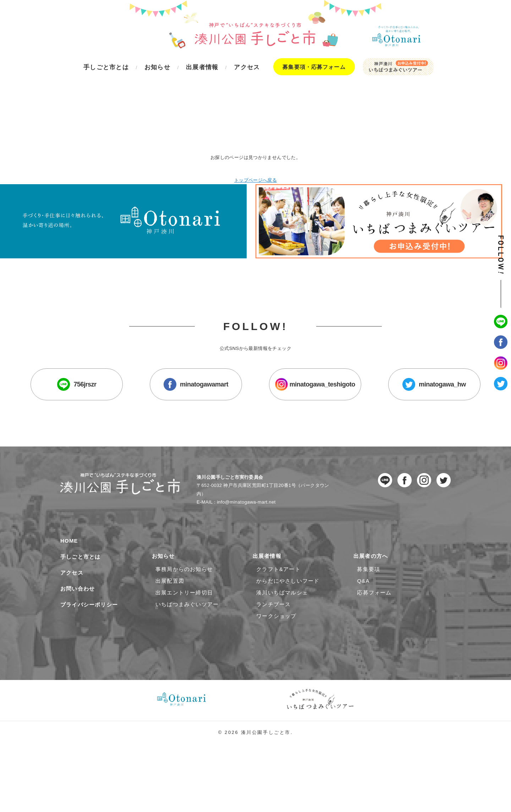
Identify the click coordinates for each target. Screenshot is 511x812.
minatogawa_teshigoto (305, 399)
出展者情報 (269, 573)
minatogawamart (206, 399)
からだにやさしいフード (288, 597)
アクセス (72, 589)
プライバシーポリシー (89, 621)
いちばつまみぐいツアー (187, 621)
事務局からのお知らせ (184, 586)
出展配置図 (170, 597)
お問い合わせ (78, 605)
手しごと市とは (80, 573)
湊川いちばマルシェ (282, 609)
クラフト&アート (278, 586)
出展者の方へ (372, 573)
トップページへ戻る (255, 139)
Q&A (363, 597)
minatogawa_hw (405, 399)
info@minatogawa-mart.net (247, 518)
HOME (69, 557)
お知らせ (165, 573)
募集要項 (369, 586)
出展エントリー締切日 (184, 609)
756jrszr (106, 399)
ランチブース (273, 621)
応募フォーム (374, 609)
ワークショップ (276, 633)
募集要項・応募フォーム (314, 67)
